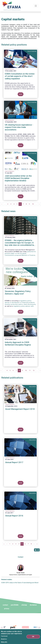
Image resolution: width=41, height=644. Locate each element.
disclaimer (33, 605)
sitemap (24, 605)
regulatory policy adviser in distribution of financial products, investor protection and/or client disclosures (20, 303)
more (21, 94)
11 (30, 370)
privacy (7, 609)
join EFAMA (15, 605)
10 (33, 204)
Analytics (4, 640)
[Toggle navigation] (36, 6)
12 (34, 370)
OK (33, 637)
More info (4, 643)
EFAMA (12, 6)
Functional (4, 637)
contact (5, 605)
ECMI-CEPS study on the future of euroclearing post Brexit (20, 583)
